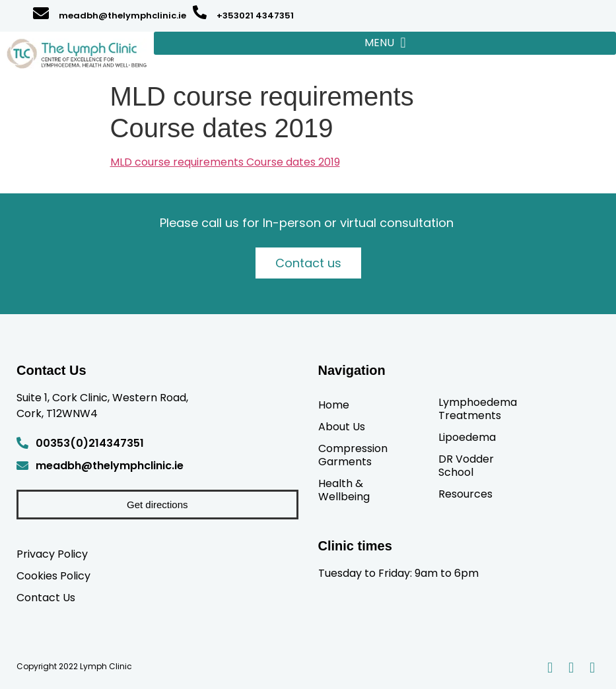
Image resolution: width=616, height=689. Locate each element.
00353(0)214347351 (90, 443)
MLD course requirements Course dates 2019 (225, 162)
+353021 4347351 (255, 16)
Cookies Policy (53, 575)
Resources (465, 494)
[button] (385, 43)
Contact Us (46, 597)
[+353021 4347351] (200, 12)
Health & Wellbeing (344, 490)
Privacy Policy (52, 554)
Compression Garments (353, 455)
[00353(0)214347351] (22, 443)
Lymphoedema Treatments (478, 409)
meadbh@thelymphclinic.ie (122, 16)
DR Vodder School (466, 465)
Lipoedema (467, 437)
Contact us (308, 263)
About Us (342, 426)
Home (334, 405)
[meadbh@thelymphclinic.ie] (41, 13)
